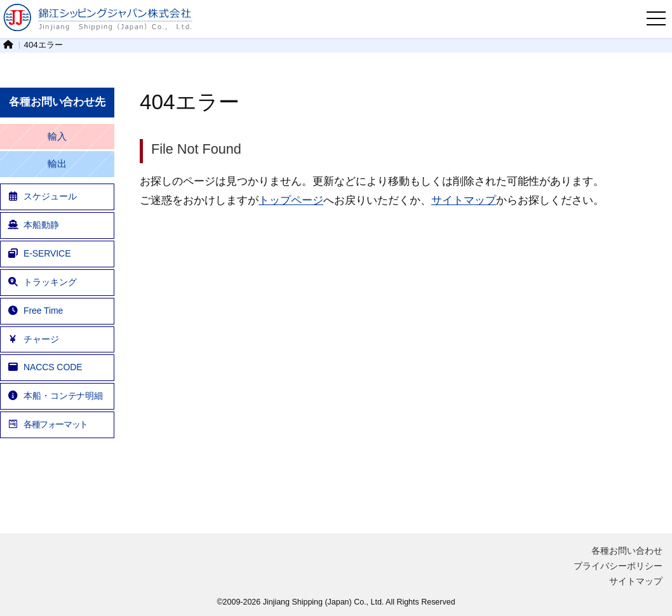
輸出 (57, 164)
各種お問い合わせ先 (57, 102)
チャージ (33, 339)
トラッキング (42, 282)
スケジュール (42, 196)
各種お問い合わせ (627, 551)
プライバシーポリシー (618, 566)
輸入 (57, 137)
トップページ (291, 200)
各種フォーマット (47, 424)
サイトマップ (464, 200)
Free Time (35, 311)
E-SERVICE (39, 253)
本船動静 (33, 225)
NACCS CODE (44, 367)
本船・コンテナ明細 (55, 396)
